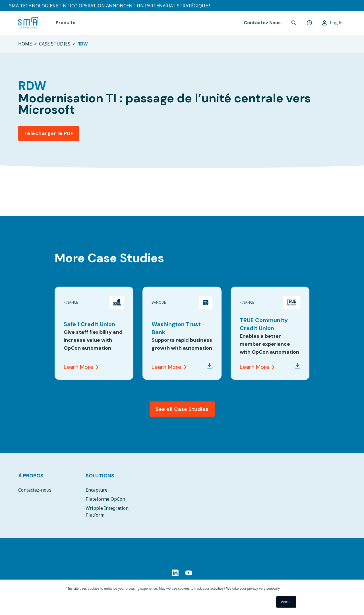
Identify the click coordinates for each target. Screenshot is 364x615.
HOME (25, 44)
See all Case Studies (182, 409)
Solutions (100, 476)
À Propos (31, 476)
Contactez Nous (262, 23)
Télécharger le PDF (49, 133)
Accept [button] (286, 602)
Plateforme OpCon (105, 499)
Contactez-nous (35, 490)
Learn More (81, 367)
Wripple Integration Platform (107, 512)
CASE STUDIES (55, 44)
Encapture (97, 490)
